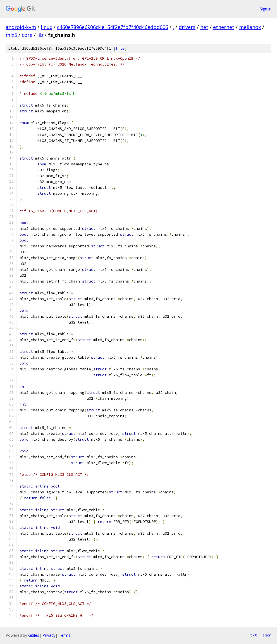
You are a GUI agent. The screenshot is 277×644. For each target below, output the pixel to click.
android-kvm (21, 27)
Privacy (49, 635)
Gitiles (34, 635)
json (267, 635)
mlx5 (11, 35)
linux (46, 27)
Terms (65, 635)
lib (40, 35)
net (204, 27)
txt (254, 635)
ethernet (224, 27)
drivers (187, 27)
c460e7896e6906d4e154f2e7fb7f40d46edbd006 (113, 27)
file (120, 48)
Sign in (266, 9)
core (27, 35)
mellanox (250, 27)
